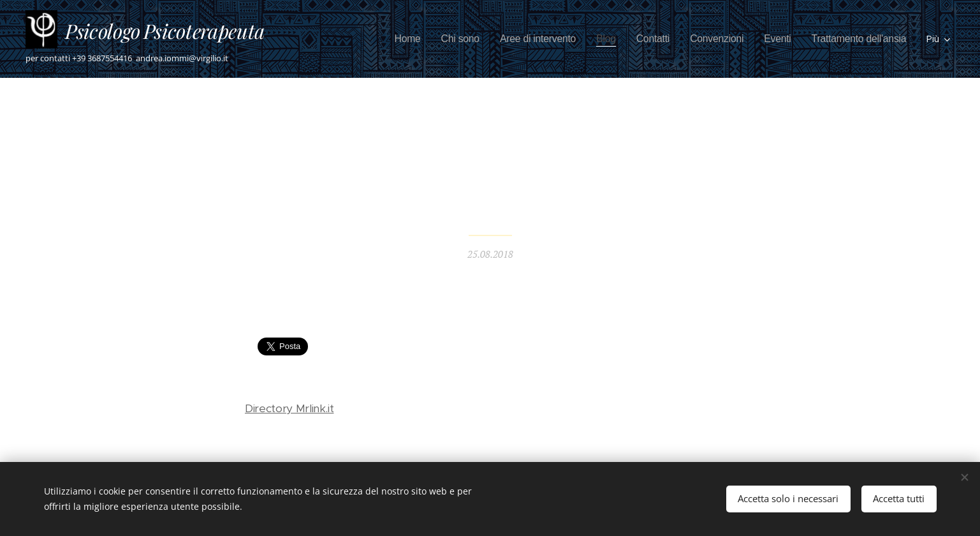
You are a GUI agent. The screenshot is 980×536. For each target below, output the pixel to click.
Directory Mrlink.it (289, 408)
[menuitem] (376, 39)
